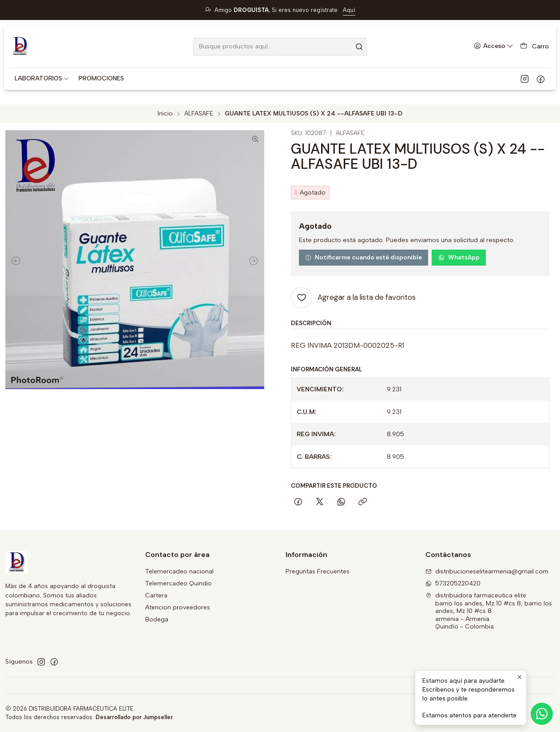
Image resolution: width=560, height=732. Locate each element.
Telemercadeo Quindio (179, 583)
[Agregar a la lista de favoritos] (353, 298)
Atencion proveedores (178, 607)
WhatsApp (459, 257)
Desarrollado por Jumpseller (134, 717)
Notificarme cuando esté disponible (363, 257)
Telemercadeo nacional (179, 571)
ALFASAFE (199, 114)
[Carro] (534, 46)
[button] (42, 79)
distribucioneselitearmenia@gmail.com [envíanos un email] (487, 571)
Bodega (157, 619)
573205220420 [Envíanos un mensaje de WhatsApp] (453, 583)
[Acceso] (494, 46)
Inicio (165, 114)
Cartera (156, 595)
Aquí (349, 10)
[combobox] (280, 47)
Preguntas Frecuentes (318, 571)
